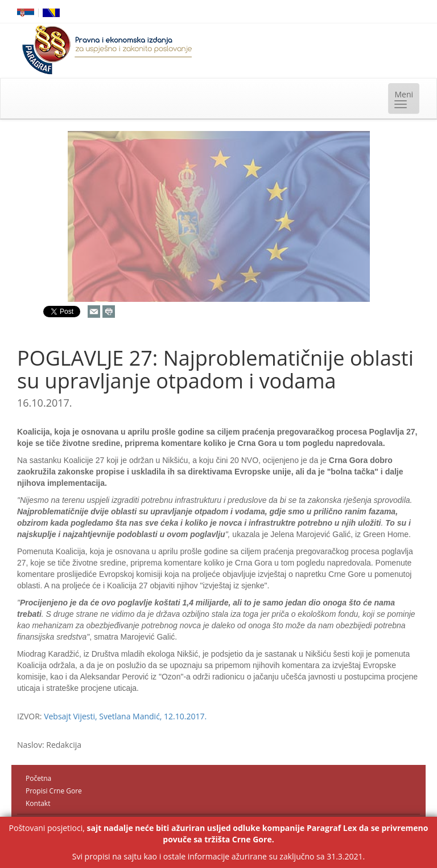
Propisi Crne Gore (54, 791)
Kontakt (38, 803)
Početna (38, 778)
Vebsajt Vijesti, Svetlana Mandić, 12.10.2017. (125, 716)
